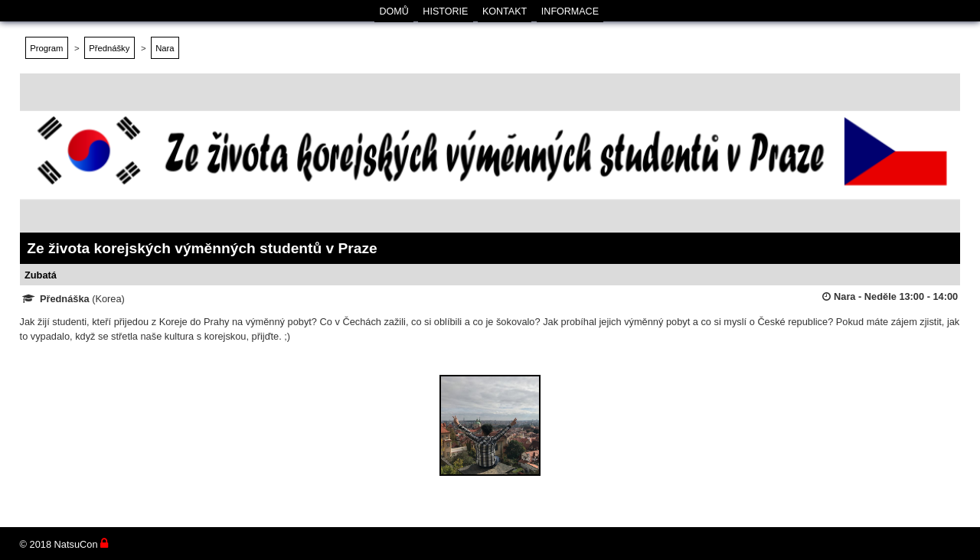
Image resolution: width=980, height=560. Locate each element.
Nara (165, 48)
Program (46, 48)
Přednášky (109, 48)
